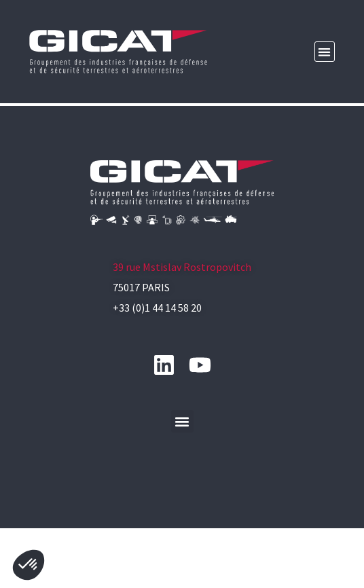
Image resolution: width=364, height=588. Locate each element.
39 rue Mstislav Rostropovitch (182, 314)
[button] (325, 52)
